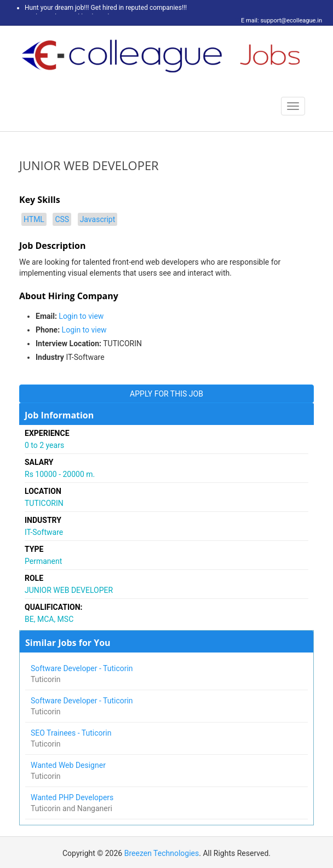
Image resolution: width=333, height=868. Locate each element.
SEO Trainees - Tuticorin (72, 733)
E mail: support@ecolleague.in (279, 21)
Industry (50, 357)
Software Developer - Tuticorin (83, 668)
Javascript (98, 219)
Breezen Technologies (162, 853)
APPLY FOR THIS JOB (166, 394)
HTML (34, 219)
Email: (46, 316)
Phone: (48, 330)
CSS (62, 219)
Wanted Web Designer (69, 765)
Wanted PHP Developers (73, 797)
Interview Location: (68, 343)
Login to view (81, 316)
